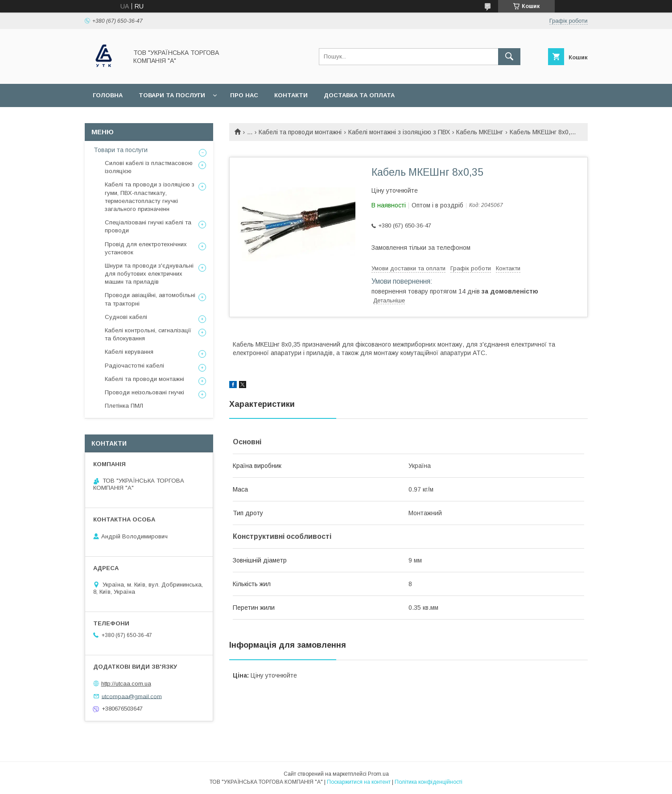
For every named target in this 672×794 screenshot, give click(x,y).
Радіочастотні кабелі (134, 366)
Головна (108, 95)
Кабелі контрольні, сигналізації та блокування (148, 334)
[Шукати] (509, 57)
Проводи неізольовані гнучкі (144, 392)
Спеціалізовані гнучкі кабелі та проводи (148, 226)
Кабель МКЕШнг (480, 132)
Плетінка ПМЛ (124, 406)
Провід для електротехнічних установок (146, 248)
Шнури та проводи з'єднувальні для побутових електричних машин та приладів (149, 274)
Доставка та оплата (359, 95)
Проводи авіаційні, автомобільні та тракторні (150, 299)
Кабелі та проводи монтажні (300, 132)
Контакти (291, 95)
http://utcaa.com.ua (126, 684)
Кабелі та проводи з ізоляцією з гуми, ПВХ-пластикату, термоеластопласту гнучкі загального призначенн (150, 197)
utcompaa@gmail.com (132, 696)
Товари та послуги (172, 95)
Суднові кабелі (126, 317)
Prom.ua (378, 774)
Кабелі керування (129, 352)
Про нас (244, 95)
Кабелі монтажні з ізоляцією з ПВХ (399, 132)
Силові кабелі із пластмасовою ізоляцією (149, 167)
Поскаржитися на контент (359, 782)
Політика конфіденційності (429, 782)
